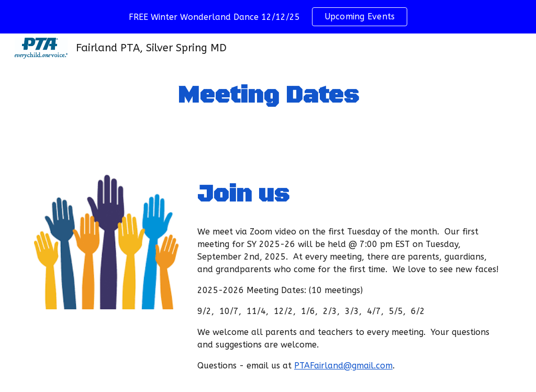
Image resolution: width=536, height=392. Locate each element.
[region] (268, 17)
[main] (268, 96)
